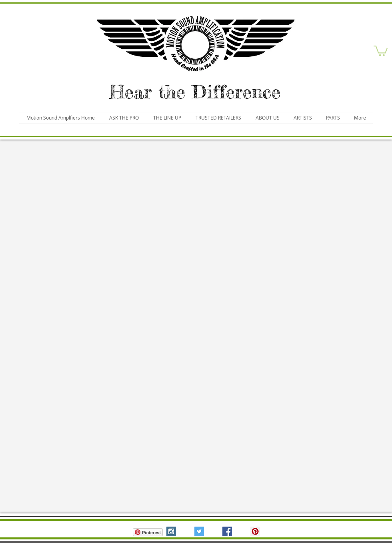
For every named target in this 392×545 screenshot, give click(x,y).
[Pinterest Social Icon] (255, 531)
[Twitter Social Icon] (199, 531)
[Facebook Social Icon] (227, 531)
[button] (381, 50)
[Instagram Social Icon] (171, 531)
